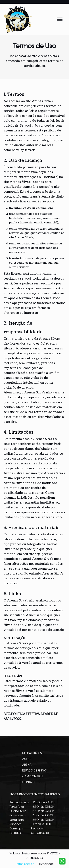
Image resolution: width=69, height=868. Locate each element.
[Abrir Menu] (60, 19)
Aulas (27, 759)
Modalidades (32, 753)
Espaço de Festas (34, 771)
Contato (29, 782)
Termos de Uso (25, 864)
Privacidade (46, 864)
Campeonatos (33, 776)
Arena (27, 765)
